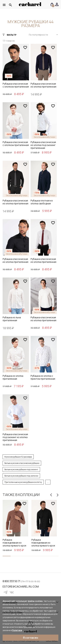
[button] (7, 556)
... (48, 482)
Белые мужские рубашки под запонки (21, 476)
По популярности (38, 35)
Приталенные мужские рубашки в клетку (23, 482)
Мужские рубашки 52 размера (18, 457)
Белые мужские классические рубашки (22, 463)
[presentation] (51, 495)
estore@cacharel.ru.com (5, 587)
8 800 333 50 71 (12, 581)
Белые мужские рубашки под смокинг (21, 469)
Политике (17, 630)
